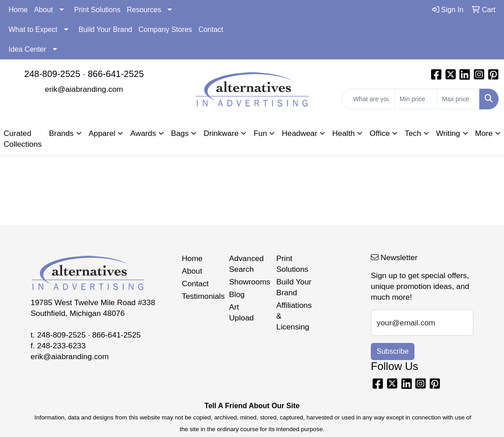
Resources (144, 10)
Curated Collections (23, 139)
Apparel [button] (102, 133)
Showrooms (247, 282)
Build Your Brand (106, 29)
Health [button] (343, 133)
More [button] (484, 133)
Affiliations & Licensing (294, 316)
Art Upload (241, 312)
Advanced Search (246, 264)
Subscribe (393, 351)
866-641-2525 (116, 74)
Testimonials (200, 296)
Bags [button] (180, 133)
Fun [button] (260, 133)
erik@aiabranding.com (84, 89)
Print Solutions (97, 10)
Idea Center (27, 49)
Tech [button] (413, 133)
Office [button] (380, 133)
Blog (237, 294)
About (44, 10)
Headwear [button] (299, 133)
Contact (211, 29)
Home (18, 10)
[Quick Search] (368, 99)
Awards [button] (143, 133)
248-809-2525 (52, 74)
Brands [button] (61, 133)
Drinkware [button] (221, 133)
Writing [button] (448, 133)
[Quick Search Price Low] (416, 99)
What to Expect (33, 29)
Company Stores (165, 29)
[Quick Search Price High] (458, 99)
